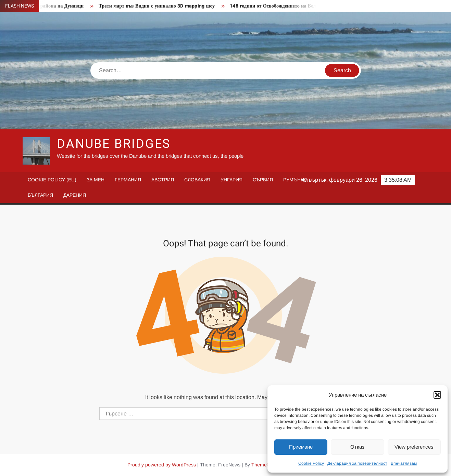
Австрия (163, 180)
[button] (437, 395)
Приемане (301, 447)
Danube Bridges (114, 144)
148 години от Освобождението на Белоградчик (286, 6)
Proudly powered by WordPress (162, 465)
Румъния (295, 180)
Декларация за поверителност (357, 463)
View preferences (414, 447)
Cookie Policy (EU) (52, 180)
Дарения (75, 195)
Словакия (197, 180)
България (40, 195)
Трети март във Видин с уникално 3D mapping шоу (160, 6)
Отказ (357, 447)
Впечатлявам (404, 463)
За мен (96, 180)
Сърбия (263, 180)
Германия (128, 180)
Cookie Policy (311, 463)
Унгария (231, 180)
